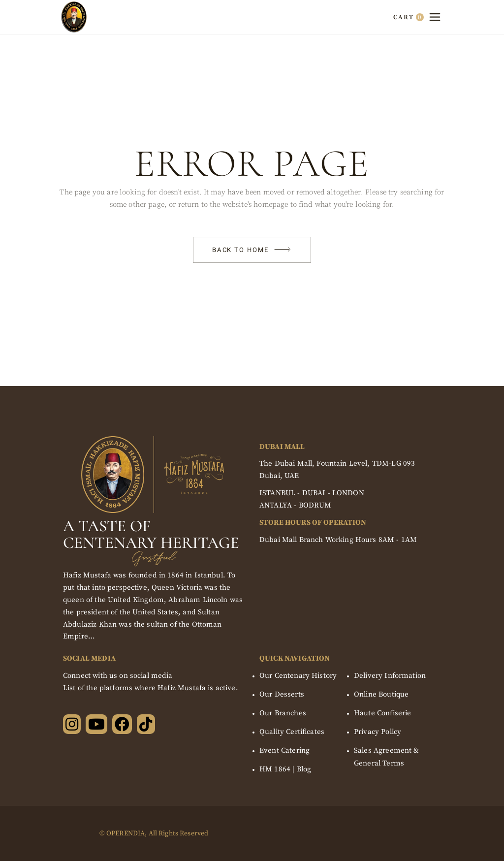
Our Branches (283, 713)
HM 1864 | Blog (285, 769)
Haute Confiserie (382, 713)
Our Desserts (282, 694)
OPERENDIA (126, 833)
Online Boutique (381, 694)
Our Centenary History (298, 676)
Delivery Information (390, 676)
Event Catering (284, 750)
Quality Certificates (292, 732)
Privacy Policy (378, 732)
